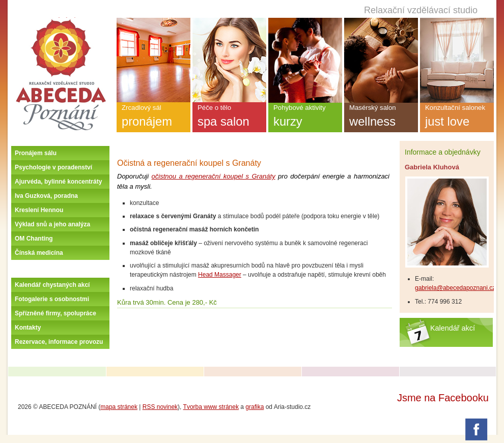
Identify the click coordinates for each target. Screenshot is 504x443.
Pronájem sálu (36, 153)
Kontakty (28, 328)
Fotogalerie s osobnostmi (52, 299)
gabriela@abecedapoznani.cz (455, 288)
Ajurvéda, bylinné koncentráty (58, 182)
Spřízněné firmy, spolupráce (55, 313)
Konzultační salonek (457, 118)
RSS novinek (160, 407)
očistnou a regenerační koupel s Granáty (214, 176)
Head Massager (220, 275)
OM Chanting (34, 239)
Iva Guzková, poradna (46, 196)
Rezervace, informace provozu (59, 342)
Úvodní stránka (61, 21)
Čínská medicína (39, 253)
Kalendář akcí (453, 328)
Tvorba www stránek (211, 407)
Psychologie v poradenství (53, 167)
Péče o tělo (229, 118)
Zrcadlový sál (153, 118)
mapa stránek (119, 407)
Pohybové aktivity (305, 118)
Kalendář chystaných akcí (52, 285)
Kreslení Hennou (39, 210)
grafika (255, 407)
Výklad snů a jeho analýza (52, 224)
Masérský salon (381, 118)
